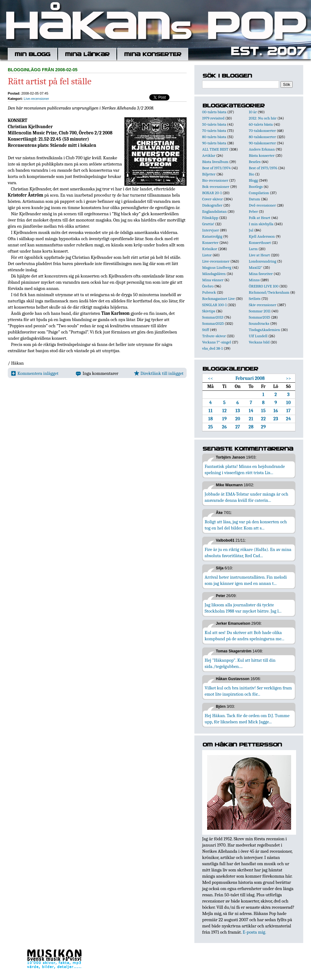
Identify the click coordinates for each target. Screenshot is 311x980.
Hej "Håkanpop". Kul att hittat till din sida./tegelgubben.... (240, 663)
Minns (254, 280)
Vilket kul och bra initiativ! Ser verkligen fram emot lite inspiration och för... (248, 691)
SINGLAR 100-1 (214, 305)
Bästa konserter (262, 155)
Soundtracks (259, 323)
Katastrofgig (212, 236)
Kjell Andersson (262, 236)
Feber (253, 211)
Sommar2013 (213, 317)
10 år (253, 112)
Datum (254, 199)
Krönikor (210, 249)
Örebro (208, 286)
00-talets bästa (214, 112)
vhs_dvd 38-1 (212, 348)
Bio (251, 174)
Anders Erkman (262, 149)
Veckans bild (259, 342)
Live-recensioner (36, 99)
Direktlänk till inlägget (159, 373)
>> (288, 378)
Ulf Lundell (258, 336)
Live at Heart (259, 255)
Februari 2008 (250, 378)
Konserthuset (260, 243)
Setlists (255, 299)
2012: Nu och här (263, 118)
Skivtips (209, 311)
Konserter (210, 243)
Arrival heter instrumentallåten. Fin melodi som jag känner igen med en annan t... (246, 580)
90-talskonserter (262, 143)
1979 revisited (213, 118)
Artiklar (209, 155)
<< (211, 378)
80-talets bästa (214, 137)
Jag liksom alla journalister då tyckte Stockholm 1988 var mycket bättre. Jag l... (243, 608)
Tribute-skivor (214, 336)
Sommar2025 (213, 323)
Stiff (206, 330)
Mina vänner (213, 280)
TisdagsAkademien (264, 330)
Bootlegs (256, 187)
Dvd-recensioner (262, 205)
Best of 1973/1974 (216, 168)
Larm (253, 249)
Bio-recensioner (215, 180)
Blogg (253, 180)
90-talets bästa (214, 143)
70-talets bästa (214, 131)
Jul (251, 230)
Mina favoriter (261, 274)
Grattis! (208, 224)
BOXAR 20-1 (212, 193)
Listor (207, 255)
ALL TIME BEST (215, 149)
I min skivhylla (261, 224)
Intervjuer (211, 230)
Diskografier (212, 205)
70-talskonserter (262, 131)
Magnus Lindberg (217, 267)
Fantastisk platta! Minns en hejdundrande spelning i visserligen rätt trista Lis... (245, 469)
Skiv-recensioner (262, 305)
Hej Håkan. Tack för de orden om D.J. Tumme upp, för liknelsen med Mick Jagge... (247, 719)
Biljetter (209, 174)
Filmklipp (210, 218)
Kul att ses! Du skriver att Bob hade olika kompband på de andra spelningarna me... (244, 636)
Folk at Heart (260, 218)
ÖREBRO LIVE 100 (264, 286)
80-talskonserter (262, 137)
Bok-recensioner (216, 187)
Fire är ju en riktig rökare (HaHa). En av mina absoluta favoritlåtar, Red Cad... (248, 553)
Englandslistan (214, 211)
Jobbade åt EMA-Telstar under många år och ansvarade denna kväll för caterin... (246, 497)
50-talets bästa (214, 124)
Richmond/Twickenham (269, 292)
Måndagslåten (214, 274)
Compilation (259, 193)
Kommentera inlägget (35, 373)
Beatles (255, 162)
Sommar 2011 (260, 311)
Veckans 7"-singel (217, 342)
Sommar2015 (259, 317)
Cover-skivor (212, 199)
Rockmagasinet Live (218, 299)
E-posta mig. (254, 932)
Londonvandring (262, 261)
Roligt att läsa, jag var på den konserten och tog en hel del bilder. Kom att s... (246, 525)
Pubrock (209, 292)
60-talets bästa (261, 124)
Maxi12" (256, 267)
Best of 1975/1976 (263, 168)
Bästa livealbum (215, 162)
